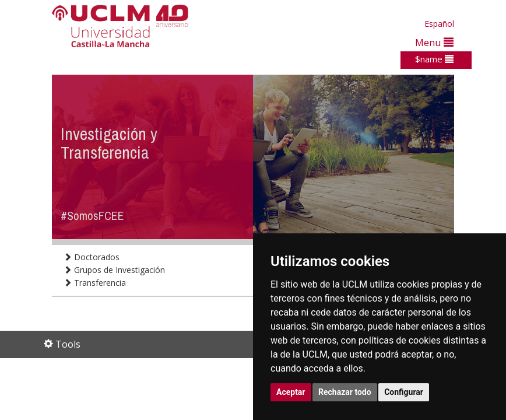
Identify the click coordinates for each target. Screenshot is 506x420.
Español (439, 24)
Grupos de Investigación (114, 270)
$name (434, 59)
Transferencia (95, 283)
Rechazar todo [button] (345, 392)
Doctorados (92, 257)
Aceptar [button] (291, 392)
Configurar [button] (404, 392)
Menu (434, 42)
